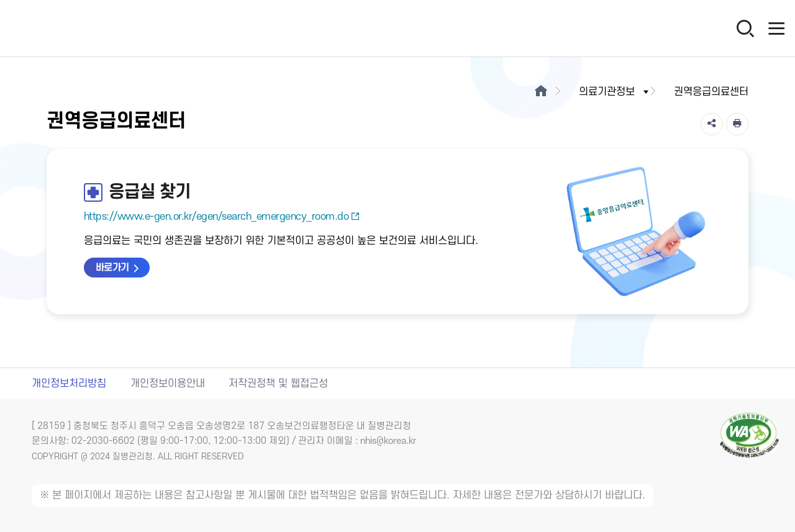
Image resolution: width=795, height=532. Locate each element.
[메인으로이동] (541, 92)
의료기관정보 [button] (615, 92)
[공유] (712, 124)
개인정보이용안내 (168, 384)
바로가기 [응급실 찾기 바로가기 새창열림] (112, 268)
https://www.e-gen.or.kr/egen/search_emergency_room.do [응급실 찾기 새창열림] (222, 217)
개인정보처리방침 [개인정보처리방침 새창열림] (69, 384)
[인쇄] (737, 124)
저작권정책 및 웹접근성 (278, 384)
